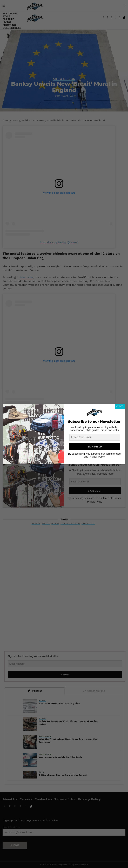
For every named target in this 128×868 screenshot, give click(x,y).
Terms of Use (113, 454)
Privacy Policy (97, 457)
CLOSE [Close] (120, 406)
